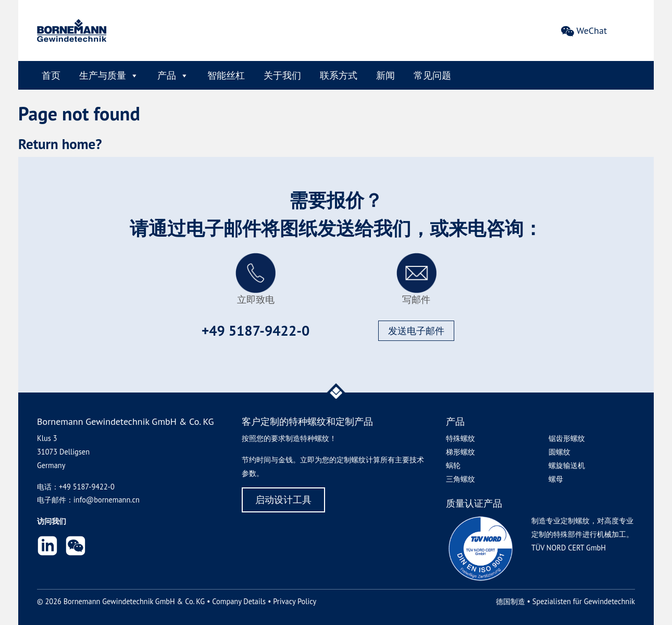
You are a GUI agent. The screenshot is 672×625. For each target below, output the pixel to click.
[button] (76, 548)
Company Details (239, 601)
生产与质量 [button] (109, 75)
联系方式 (339, 75)
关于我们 (282, 75)
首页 (51, 75)
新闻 (385, 75)
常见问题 (432, 75)
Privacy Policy (295, 601)
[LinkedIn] (47, 548)
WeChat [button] (592, 31)
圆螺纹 (559, 452)
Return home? (60, 144)
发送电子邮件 (416, 331)
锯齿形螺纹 (567, 438)
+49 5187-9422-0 (256, 330)
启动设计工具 (283, 500)
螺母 (556, 479)
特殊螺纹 (461, 438)
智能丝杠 (226, 75)
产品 (173, 75)
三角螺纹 (461, 479)
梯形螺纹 (461, 452)
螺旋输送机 (567, 465)
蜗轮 (453, 465)
